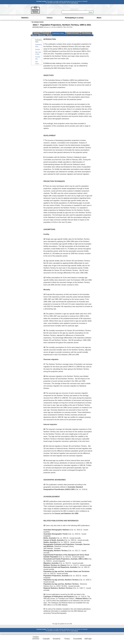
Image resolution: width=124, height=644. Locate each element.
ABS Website (74, 3)
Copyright (46, 639)
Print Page (42, 35)
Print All (49, 35)
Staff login (88, 639)
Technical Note (38, 58)
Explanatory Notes (38, 45)
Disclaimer (57, 639)
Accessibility (78, 639)
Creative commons (36, 638)
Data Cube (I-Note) (38, 53)
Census (50, 18)
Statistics (25, 18)
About (99, 18)
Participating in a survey (74, 18)
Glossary (38, 49)
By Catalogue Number (38, 22)
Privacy (67, 639)
